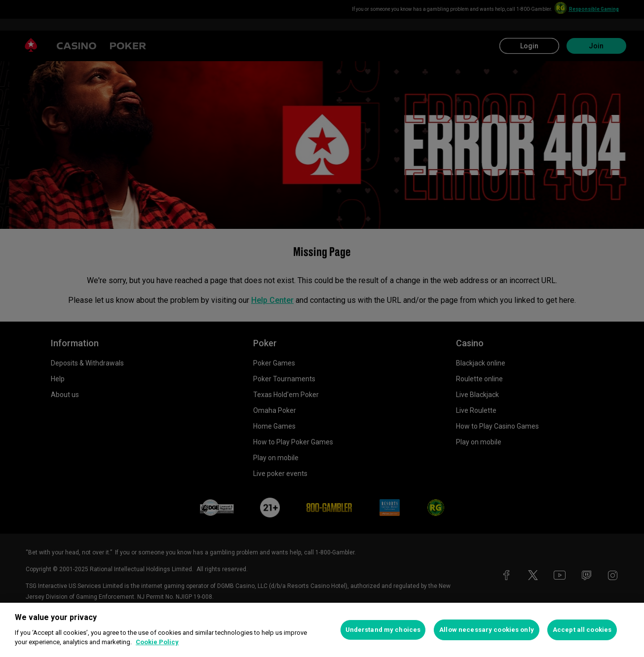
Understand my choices (383, 630)
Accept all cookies (582, 630)
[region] (322, 630)
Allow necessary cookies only (487, 630)
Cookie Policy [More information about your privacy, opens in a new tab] (157, 642)
